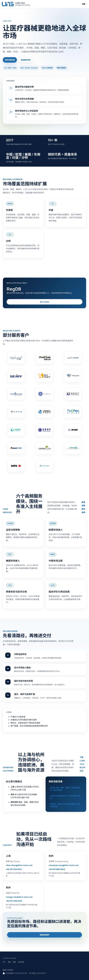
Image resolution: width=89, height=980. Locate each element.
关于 (4, 962)
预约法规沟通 (10, 60)
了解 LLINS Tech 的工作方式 (82, 765)
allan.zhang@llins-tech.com (19, 867)
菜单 (84, 4)
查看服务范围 (26, 60)
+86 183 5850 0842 (57, 871)
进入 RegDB (45, 303)
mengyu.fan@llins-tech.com (19, 898)
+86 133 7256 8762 (14, 902)
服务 (9, 962)
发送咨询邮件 (44, 936)
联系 (14, 962)
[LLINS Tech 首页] (17, 4)
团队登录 (21, 962)
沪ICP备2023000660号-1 (38, 973)
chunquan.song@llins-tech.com (64, 867)
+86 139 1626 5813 (14, 871)
